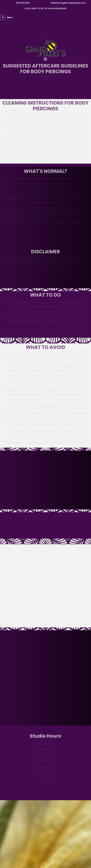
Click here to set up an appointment (45, 8)
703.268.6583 (23, 3)
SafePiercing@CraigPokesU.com (68, 3)
